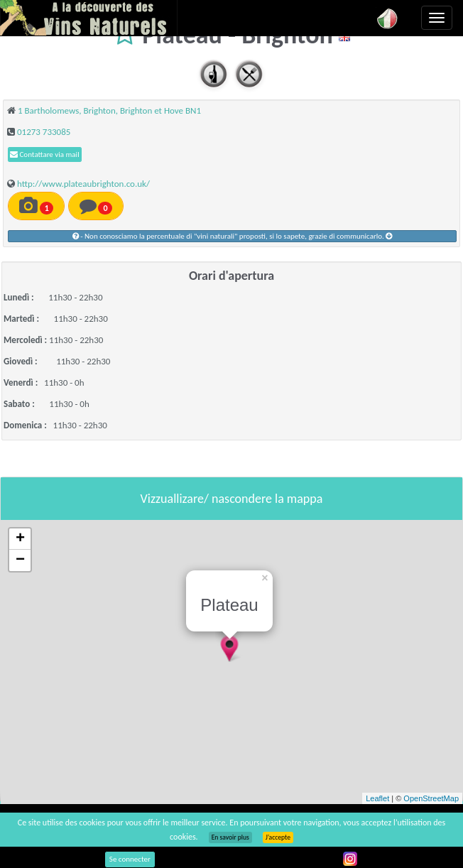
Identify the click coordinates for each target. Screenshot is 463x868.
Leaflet (377, 798)
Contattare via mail (45, 154)
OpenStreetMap (431, 798)
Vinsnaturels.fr (89, 18)
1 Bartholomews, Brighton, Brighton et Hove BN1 (109, 110)
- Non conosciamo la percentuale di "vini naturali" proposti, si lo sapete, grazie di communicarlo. (233, 236)
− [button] (20, 560)
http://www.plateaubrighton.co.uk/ (83, 184)
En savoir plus (230, 837)
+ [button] (20, 539)
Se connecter (130, 859)
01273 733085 (44, 132)
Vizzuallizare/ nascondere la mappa (232, 499)
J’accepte (278, 837)
